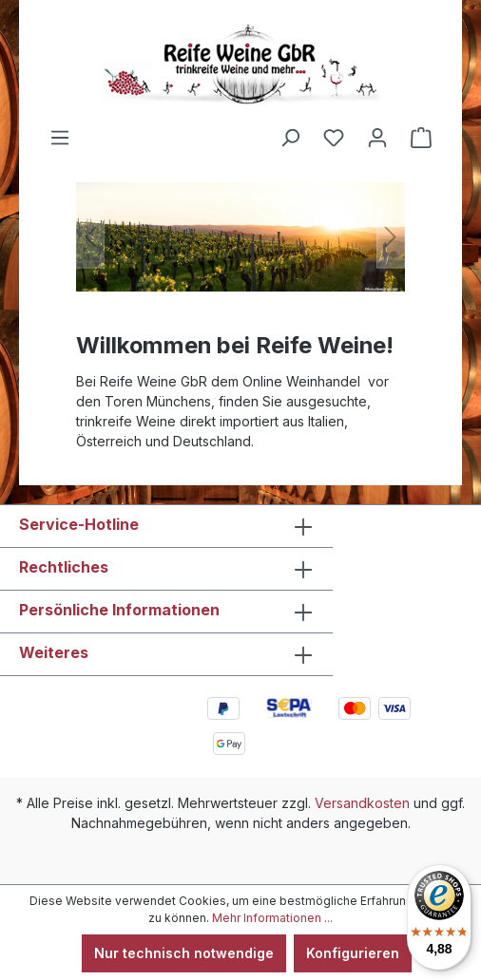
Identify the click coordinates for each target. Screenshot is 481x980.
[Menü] (60, 138)
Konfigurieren (353, 953)
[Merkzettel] (334, 138)
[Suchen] (290, 138)
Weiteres (54, 652)
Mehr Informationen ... (272, 918)
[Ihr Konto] (377, 138)
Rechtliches (64, 567)
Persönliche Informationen (119, 610)
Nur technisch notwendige (184, 953)
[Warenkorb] (421, 138)
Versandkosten (362, 803)
